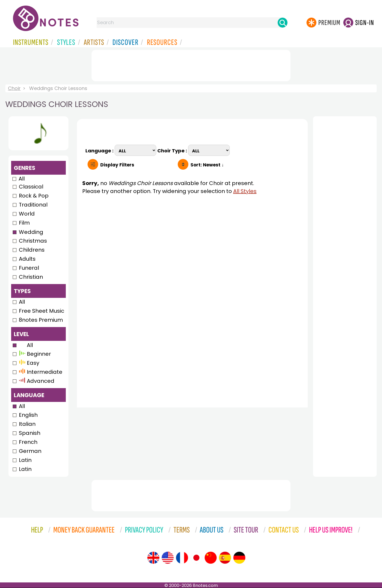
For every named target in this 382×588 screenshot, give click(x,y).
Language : (100, 150)
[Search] (283, 23)
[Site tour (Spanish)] (225, 558)
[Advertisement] (191, 65)
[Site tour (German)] (239, 558)
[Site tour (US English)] (168, 558)
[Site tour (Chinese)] (211, 558)
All (22, 179)
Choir (14, 88)
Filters (117, 165)
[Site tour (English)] (153, 558)
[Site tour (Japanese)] (196, 558)
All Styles (245, 191)
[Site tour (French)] (182, 558)
